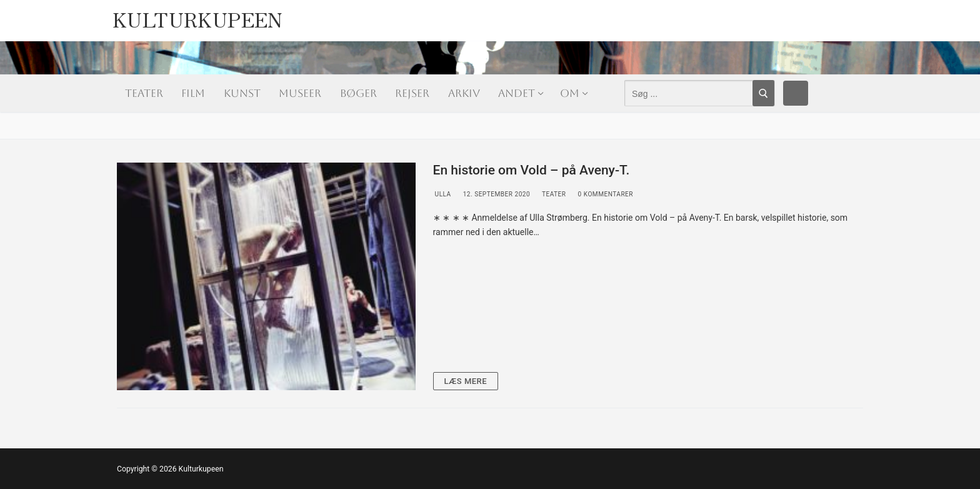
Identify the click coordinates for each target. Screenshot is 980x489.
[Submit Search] (763, 93)
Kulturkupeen (198, 16)
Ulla (442, 194)
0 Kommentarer (605, 194)
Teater (553, 194)
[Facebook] (796, 93)
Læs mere (466, 381)
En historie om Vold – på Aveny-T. (532, 170)
